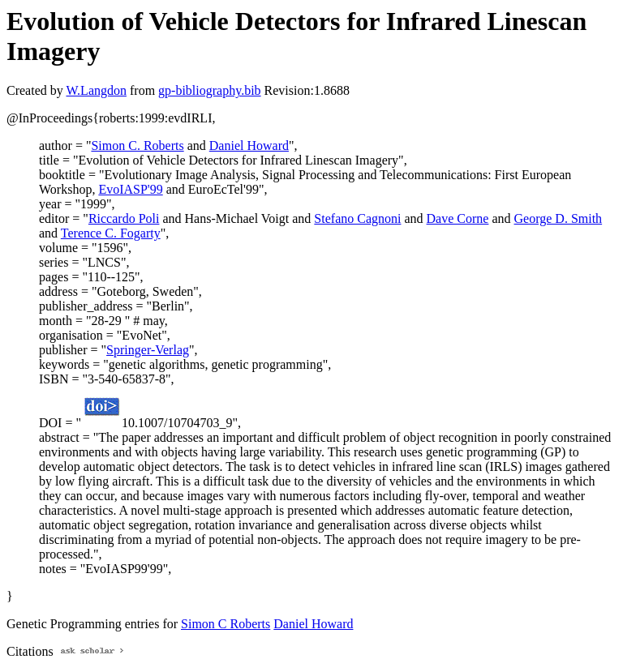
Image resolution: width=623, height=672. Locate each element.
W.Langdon (96, 90)
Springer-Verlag (148, 350)
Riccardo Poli (124, 218)
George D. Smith (559, 218)
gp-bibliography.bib (210, 90)
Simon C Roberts (226, 624)
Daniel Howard (249, 146)
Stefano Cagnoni (357, 218)
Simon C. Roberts (137, 146)
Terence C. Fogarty (111, 233)
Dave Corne (458, 218)
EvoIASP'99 (130, 189)
